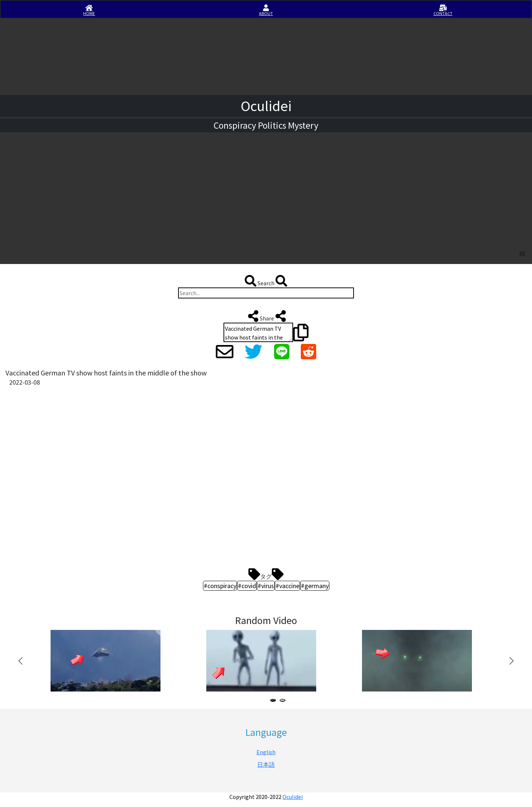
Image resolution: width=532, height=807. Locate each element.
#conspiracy (220, 586)
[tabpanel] (116, 661)
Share (266, 316)
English (266, 752)
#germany (315, 586)
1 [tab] (274, 701)
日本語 (266, 764)
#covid (247, 586)
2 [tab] (284, 701)
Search (266, 281)
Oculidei (293, 797)
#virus (266, 586)
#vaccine (287, 586)
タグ (266, 574)
